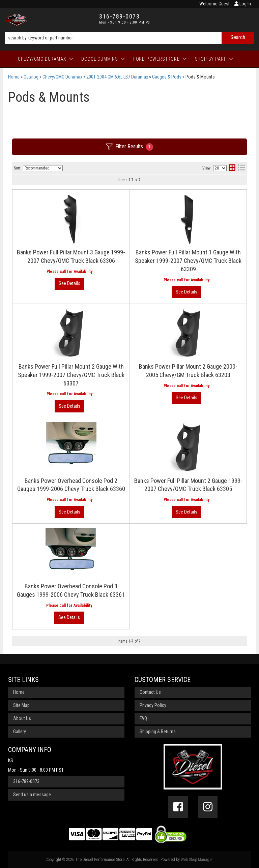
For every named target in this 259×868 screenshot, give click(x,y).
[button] (129, 38)
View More (69, 284)
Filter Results (129, 147)
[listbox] (43, 168)
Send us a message (32, 795)
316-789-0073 (26, 781)
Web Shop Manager (197, 860)
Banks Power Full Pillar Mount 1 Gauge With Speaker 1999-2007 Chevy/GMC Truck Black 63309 (188, 261)
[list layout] (241, 168)
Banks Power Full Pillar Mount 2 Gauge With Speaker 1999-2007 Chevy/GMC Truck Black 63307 (71, 375)
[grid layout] (232, 168)
